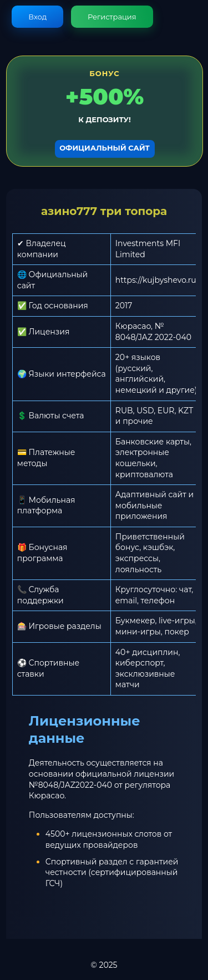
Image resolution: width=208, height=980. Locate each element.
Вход (37, 17)
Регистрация (112, 17)
